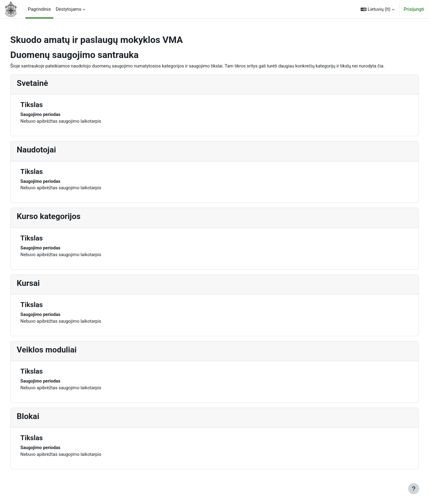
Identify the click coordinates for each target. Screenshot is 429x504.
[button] (378, 9)
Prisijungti (414, 9)
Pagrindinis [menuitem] (39, 9)
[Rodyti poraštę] (414, 489)
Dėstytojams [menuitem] (69, 9)
